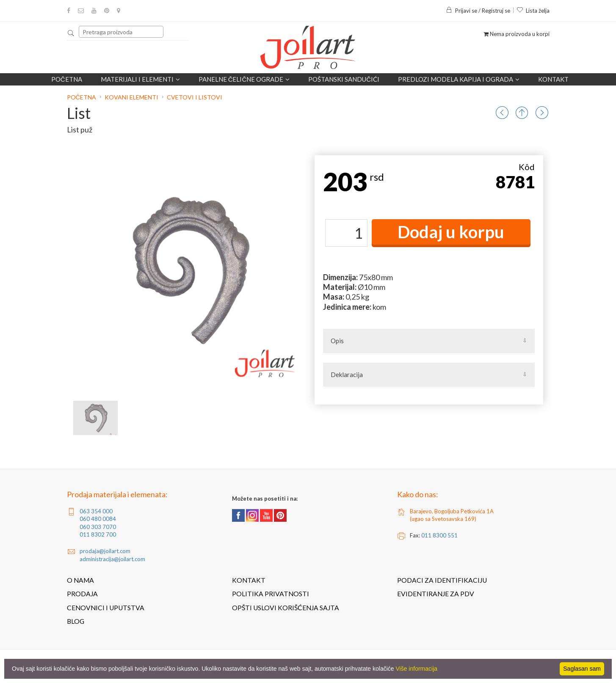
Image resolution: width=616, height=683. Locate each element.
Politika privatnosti (271, 594)
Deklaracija (347, 375)
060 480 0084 (98, 519)
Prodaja (82, 594)
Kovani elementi (131, 97)
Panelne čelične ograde (244, 79)
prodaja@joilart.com (105, 551)
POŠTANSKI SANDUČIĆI (344, 79)
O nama (80, 580)
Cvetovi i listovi (195, 97)
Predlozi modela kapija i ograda (459, 79)
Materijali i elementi (140, 79)
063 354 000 (96, 511)
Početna (67, 79)
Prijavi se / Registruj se (478, 11)
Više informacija (417, 669)
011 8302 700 (98, 534)
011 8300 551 (439, 535)
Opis (337, 341)
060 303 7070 (98, 527)
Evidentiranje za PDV (436, 594)
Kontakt (553, 79)
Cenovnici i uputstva (106, 608)
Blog (76, 621)
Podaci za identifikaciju (442, 580)
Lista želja (533, 11)
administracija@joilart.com (112, 559)
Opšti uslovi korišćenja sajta (286, 608)
